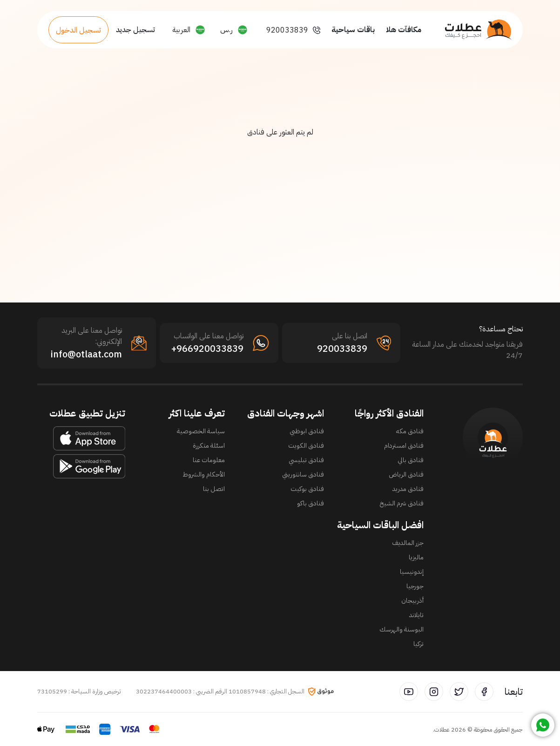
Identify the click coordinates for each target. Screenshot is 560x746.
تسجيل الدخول (78, 30)
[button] (234, 30)
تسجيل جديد (135, 30)
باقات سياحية (353, 30)
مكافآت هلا (404, 30)
